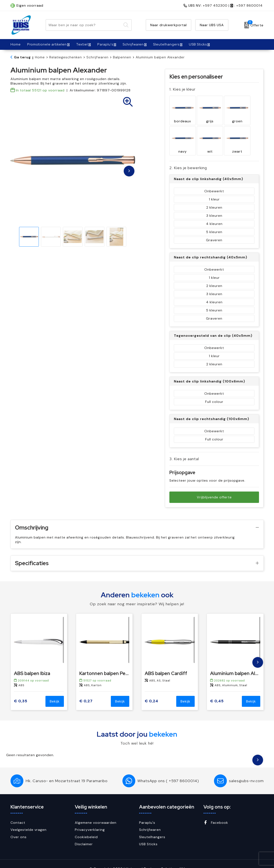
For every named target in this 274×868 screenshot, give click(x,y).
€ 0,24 (151, 691)
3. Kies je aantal (184, 449)
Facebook (216, 813)
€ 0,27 (86, 691)
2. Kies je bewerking (188, 158)
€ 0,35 (21, 691)
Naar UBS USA (212, 25)
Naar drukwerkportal (169, 25)
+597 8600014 (249, 5)
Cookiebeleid (86, 827)
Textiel (82, 44)
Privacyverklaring (90, 820)
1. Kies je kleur (182, 89)
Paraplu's (105, 44)
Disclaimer (84, 834)
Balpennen (122, 57)
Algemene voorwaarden (96, 813)
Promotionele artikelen (47, 44)
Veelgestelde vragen (29, 820)
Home (40, 57)
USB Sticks (198, 44)
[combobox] (84, 25)
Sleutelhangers (166, 44)
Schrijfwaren (133, 44)
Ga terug (22, 57)
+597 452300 (215, 5)
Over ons (19, 827)
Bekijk (55, 691)
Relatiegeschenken (66, 57)
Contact (18, 813)
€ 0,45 (217, 691)
